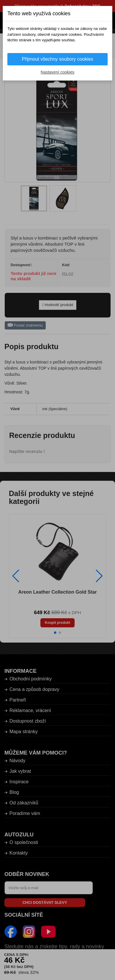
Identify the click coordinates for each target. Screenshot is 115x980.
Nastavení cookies (57, 72)
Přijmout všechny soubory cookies (57, 59)
